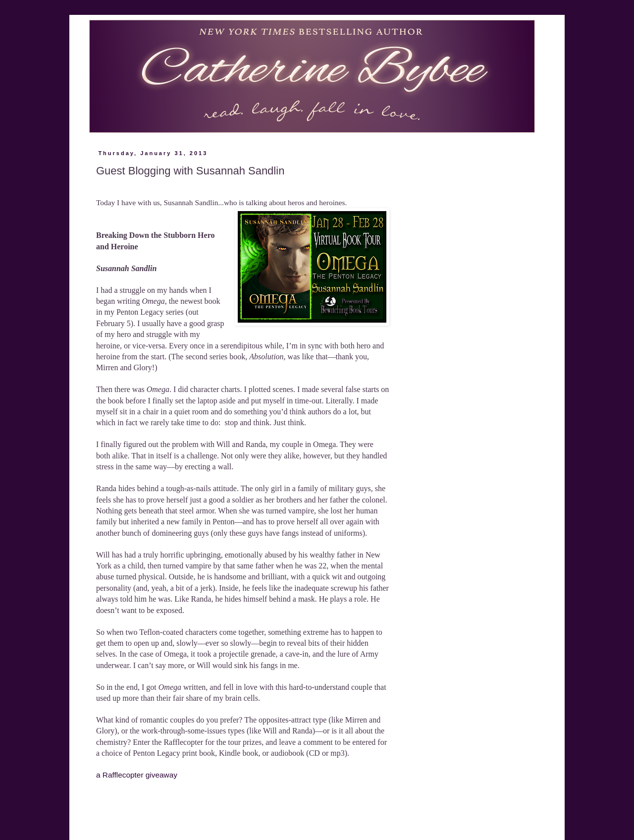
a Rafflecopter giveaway (137, 775)
